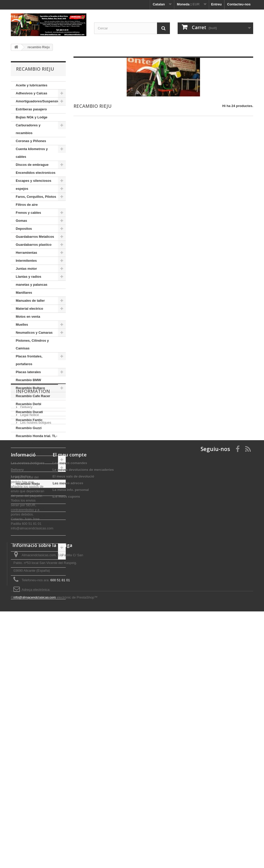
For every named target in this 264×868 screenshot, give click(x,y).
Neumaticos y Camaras (34, 333)
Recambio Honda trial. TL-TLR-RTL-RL (36, 440)
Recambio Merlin (29, 452)
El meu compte (70, 683)
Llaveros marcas (29, 571)
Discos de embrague (32, 165)
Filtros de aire (27, 205)
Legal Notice (29, 636)
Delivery (26, 629)
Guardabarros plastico (34, 245)
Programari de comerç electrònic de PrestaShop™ (60, 854)
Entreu (216, 4)
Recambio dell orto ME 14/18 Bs (34, 527)
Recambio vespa (29, 500)
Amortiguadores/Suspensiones (40, 101)
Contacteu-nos (239, 4)
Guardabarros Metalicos (35, 237)
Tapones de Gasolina (32, 555)
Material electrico (29, 309)
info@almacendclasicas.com (35, 834)
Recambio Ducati (29, 412)
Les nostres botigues (35, 644)
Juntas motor (26, 269)
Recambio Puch (28, 476)
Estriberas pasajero (31, 109)
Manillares (24, 293)
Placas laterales (28, 372)
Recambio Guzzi (29, 428)
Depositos (24, 229)
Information (33, 615)
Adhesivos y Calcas (31, 93)
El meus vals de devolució (73, 705)
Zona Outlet (25, 595)
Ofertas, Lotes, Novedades (27, 583)
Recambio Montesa (31, 460)
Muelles (22, 325)
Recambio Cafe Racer (33, 396)
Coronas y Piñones (31, 141)
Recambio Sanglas (31, 492)
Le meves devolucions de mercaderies (83, 698)
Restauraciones (28, 539)
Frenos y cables (28, 213)
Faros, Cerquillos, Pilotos (36, 197)
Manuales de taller (30, 301)
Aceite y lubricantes (32, 85)
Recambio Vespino (31, 508)
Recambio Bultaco (30, 388)
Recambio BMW (28, 380)
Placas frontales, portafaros (29, 360)
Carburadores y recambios (28, 129)
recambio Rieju (28, 484)
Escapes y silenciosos (34, 181)
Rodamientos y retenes (34, 547)
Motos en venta (28, 317)
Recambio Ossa (28, 468)
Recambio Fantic (29, 420)
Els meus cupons (66, 725)
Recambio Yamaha (31, 516)
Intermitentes (26, 261)
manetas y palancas (32, 285)
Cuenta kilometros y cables (32, 153)
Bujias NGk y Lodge (32, 117)
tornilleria (23, 563)
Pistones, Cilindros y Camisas (32, 344)
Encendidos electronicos (36, 173)
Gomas (21, 221)
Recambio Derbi (28, 404)
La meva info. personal (71, 718)
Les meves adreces (68, 712)
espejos (22, 189)
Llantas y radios (28, 277)
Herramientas (26, 253)
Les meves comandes (70, 691)
